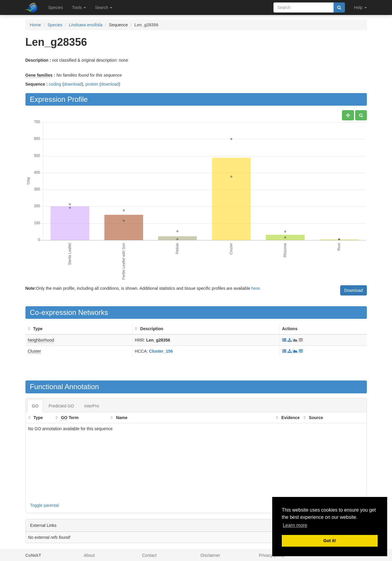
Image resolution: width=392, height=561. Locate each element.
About (89, 555)
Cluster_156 (161, 351)
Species (56, 7)
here (255, 288)
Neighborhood (41, 340)
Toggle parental (45, 505)
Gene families (39, 75)
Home (35, 25)
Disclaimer (210, 555)
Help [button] (360, 7)
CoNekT (33, 555)
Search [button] (104, 7)
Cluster (34, 351)
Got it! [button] (330, 541)
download (73, 84)
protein (92, 84)
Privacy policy (272, 555)
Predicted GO (61, 406)
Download (353, 290)
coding (55, 84)
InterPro (92, 406)
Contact (149, 555)
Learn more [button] (295, 525)
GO (35, 406)
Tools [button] (79, 7)
